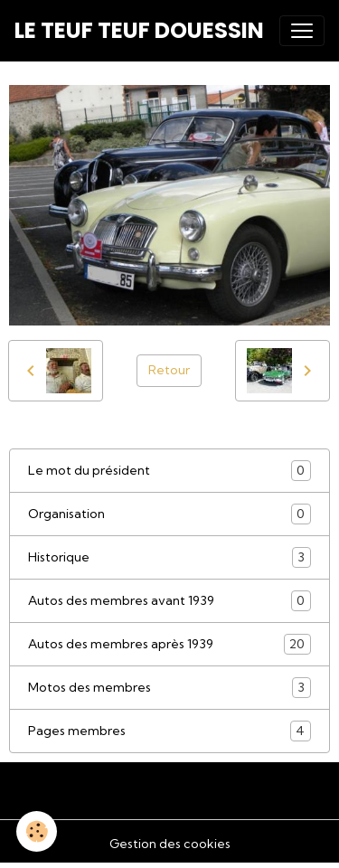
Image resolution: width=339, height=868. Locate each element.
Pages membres (169, 731)
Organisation (169, 514)
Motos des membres (169, 688)
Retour (169, 370)
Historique (169, 557)
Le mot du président (169, 471)
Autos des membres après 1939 (169, 644)
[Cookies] (37, 831)
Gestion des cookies (170, 844)
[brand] (139, 31)
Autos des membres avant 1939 (169, 601)
